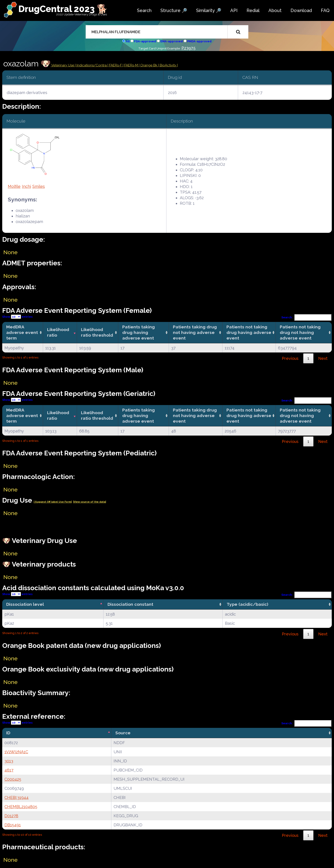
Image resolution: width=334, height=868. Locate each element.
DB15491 (13, 825)
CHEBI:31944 (17, 797)
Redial (253, 10)
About (275, 10)
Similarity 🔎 (209, 10)
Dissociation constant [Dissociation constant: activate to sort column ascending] (130, 604)
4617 (9, 770)
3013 (9, 761)
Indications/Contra (92, 65)
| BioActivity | (168, 65)
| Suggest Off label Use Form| (53, 502)
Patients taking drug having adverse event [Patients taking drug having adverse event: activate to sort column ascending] (139, 332)
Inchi (26, 186)
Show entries (17, 317)
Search (144, 10)
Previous (290, 358)
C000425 (13, 779)
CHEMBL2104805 (21, 807)
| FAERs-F (115, 65)
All (128, 41)
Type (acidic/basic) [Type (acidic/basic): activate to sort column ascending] (247, 604)
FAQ (325, 10)
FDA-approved (145, 41)
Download (301, 10)
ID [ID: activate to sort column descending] (8, 733)
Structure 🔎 (174, 10)
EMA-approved (172, 41)
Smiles (39, 186)
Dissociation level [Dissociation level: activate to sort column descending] (25, 604)
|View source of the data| (90, 502)
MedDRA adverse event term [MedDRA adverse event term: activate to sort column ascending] (22, 332)
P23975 (188, 48)
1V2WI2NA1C (16, 752)
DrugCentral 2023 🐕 (63, 9)
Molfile (14, 186)
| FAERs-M (131, 65)
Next (323, 358)
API (234, 10)
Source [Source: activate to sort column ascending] (123, 733)
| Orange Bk (148, 65)
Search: (307, 317)
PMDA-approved (199, 41)
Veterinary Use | (64, 65)
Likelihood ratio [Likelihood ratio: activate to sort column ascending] (58, 332)
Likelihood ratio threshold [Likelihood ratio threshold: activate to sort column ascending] (97, 332)
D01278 (11, 816)
